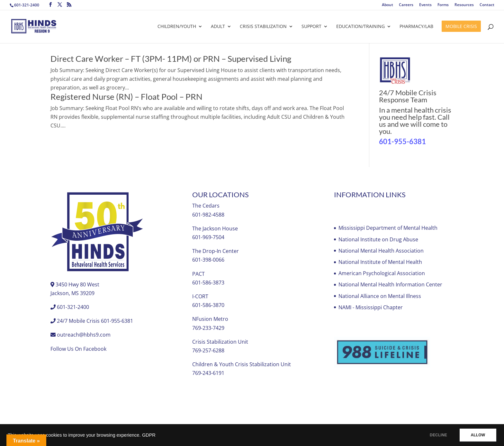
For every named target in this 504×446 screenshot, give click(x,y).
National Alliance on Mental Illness (380, 296)
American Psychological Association (382, 273)
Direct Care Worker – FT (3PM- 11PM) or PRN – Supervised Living (171, 59)
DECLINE (438, 435)
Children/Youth (177, 27)
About (387, 5)
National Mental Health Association (381, 251)
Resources (464, 5)
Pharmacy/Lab (416, 27)
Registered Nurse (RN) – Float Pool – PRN (126, 97)
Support (311, 27)
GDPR (149, 435)
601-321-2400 (27, 5)
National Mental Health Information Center (390, 284)
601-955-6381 (402, 141)
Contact (487, 5)
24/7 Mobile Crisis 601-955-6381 (95, 321)
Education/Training (360, 27)
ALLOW (478, 435)
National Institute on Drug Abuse (378, 239)
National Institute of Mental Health (380, 262)
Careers (406, 5)
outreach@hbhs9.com (84, 335)
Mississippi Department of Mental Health (388, 228)
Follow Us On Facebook (78, 349)
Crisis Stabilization (263, 27)
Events (425, 5)
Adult (218, 27)
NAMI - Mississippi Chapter (371, 307)
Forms (443, 5)
